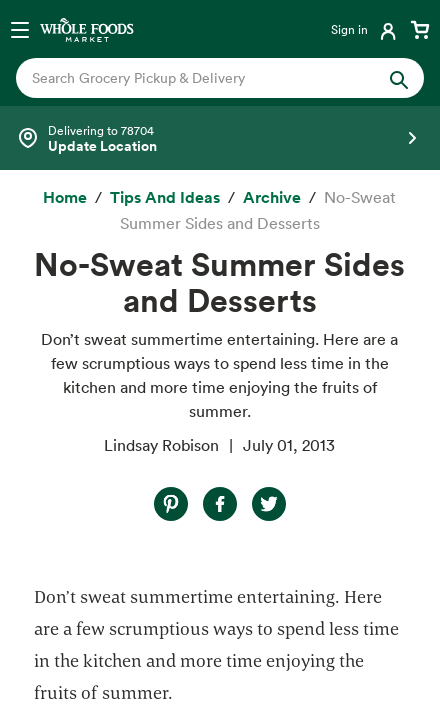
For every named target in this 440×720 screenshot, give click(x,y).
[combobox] (201, 78)
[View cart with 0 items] (420, 29)
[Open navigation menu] (20, 29)
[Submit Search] (399, 78)
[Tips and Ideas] (165, 198)
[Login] (365, 29)
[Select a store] (220, 138)
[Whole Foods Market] (87, 29)
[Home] (65, 198)
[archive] (272, 198)
